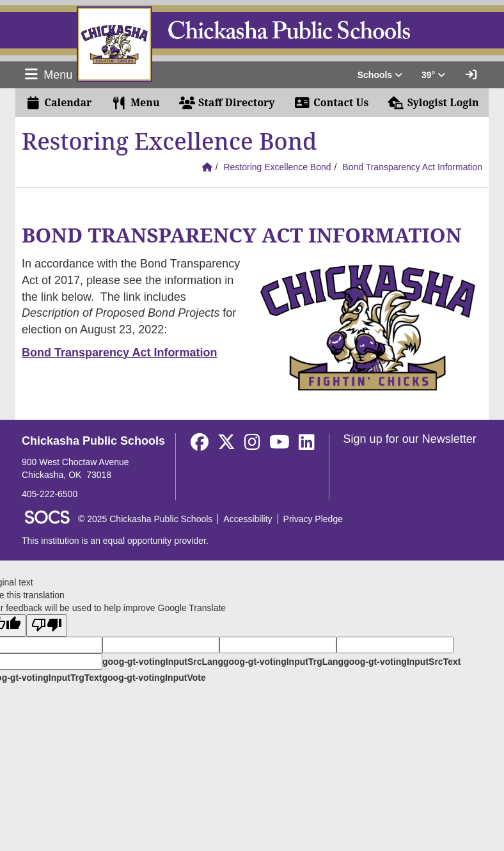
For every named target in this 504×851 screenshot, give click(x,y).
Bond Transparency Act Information (412, 167)
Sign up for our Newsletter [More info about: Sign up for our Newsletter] (410, 439)
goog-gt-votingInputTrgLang (283, 662)
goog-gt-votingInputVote (154, 678)
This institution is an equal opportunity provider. (115, 541)
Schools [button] (380, 75)
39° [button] (433, 75)
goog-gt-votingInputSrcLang (163, 662)
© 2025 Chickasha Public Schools (145, 519)
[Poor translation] (47, 625)
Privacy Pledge (313, 519)
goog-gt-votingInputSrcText (402, 662)
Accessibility (248, 519)
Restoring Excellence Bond (277, 167)
